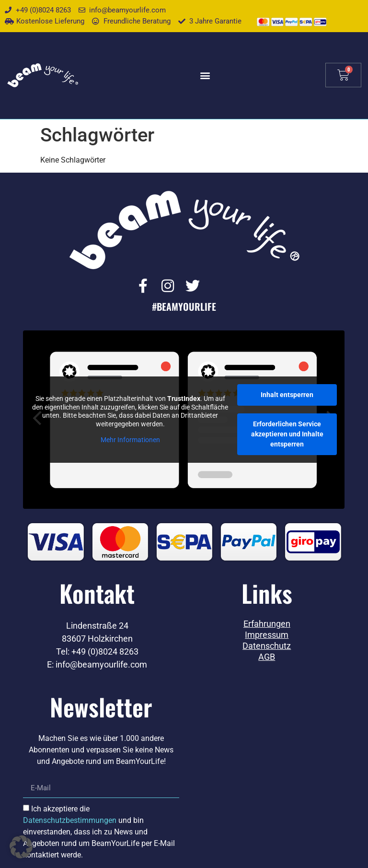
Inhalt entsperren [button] (287, 395)
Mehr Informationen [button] (130, 440)
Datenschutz (267, 646)
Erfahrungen (267, 624)
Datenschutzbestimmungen (70, 821)
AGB (267, 657)
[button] (205, 75)
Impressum (267, 635)
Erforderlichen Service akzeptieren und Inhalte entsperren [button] (287, 434)
